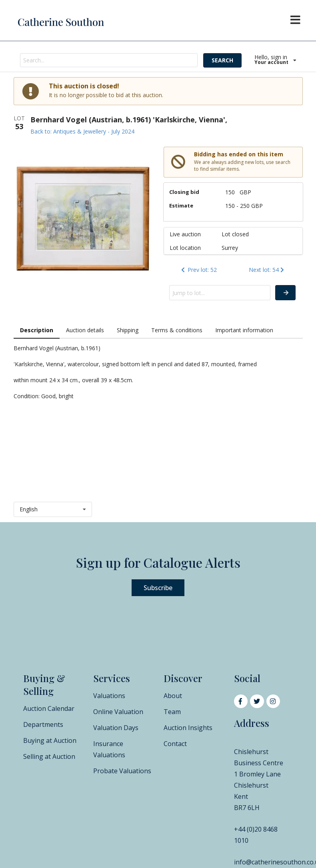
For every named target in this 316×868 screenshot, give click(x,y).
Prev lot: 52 (198, 270)
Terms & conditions (177, 330)
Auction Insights (188, 728)
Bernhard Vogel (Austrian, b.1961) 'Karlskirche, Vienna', (129, 120)
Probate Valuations (122, 771)
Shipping (128, 330)
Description (37, 330)
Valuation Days (116, 728)
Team (172, 712)
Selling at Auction (49, 756)
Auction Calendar (49, 708)
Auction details (85, 330)
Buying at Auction (50, 740)
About (173, 696)
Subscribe (158, 588)
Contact (175, 744)
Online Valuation (118, 712)
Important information (244, 330)
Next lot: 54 (267, 270)
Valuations (109, 696)
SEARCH (222, 60)
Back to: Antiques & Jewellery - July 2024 (82, 131)
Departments (43, 724)
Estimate (181, 206)
